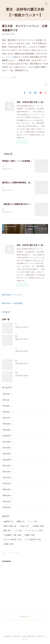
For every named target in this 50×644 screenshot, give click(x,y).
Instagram (6, 313)
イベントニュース (34, 531)
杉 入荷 (19, 361)
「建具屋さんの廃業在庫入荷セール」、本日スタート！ (25, 205)
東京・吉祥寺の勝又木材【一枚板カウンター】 (25, 12)
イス (18, 531)
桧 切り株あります (23, 337)
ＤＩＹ (33, 522)
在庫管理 (8, 522)
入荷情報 (38, 527)
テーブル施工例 (33, 540)
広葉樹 (8, 545)
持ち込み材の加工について (25, 373)
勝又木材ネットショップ (12, 295)
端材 (7, 531)
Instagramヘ (25, 617)
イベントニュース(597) (9, 77)
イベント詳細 (11, 57)
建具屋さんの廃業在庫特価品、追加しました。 (22, 183)
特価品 (21, 522)
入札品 (24, 527)
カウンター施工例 (12, 540)
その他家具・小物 (12, 536)
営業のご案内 (10, 527)
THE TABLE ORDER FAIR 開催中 (27, 325)
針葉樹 (30, 536)
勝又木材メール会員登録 (12, 304)
